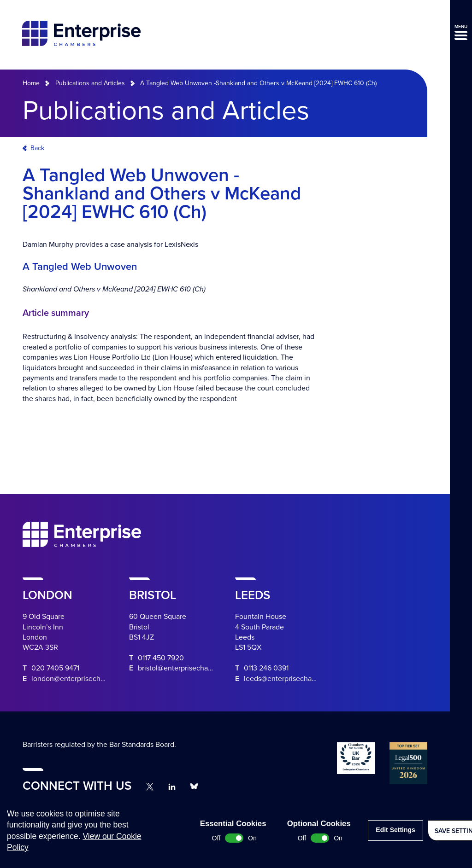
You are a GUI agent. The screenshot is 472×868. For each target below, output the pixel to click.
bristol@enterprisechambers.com (191, 668)
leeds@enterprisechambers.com (295, 679)
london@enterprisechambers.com (86, 679)
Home (31, 83)
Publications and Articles (90, 83)
